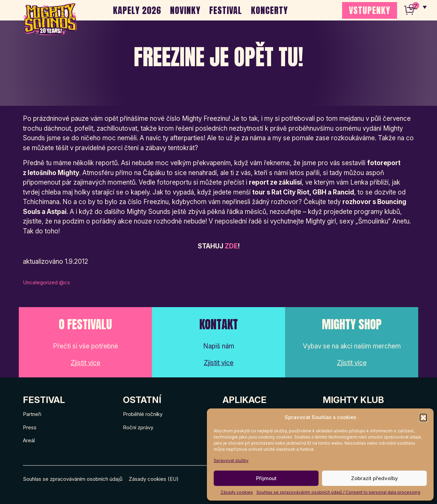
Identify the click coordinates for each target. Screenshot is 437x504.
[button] (423, 417)
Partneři (32, 414)
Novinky (185, 10)
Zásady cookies (237, 492)
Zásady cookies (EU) (154, 479)
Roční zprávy (138, 427)
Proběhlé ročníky (143, 414)
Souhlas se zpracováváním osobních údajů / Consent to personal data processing (338, 492)
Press (30, 427)
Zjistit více (86, 363)
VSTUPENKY (370, 10)
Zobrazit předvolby (375, 478)
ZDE (231, 246)
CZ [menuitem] (413, 7)
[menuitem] (418, 7)
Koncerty (269, 10)
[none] (418, 7)
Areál (29, 440)
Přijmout (266, 478)
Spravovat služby (231, 460)
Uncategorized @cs (46, 282)
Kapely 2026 (137, 10)
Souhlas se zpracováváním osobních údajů (73, 479)
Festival (226, 10)
